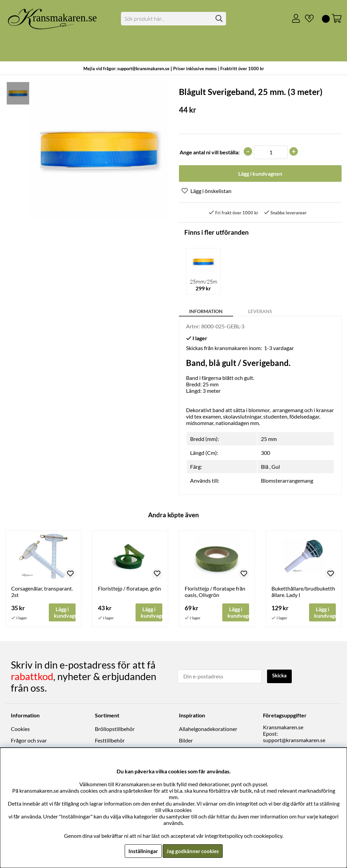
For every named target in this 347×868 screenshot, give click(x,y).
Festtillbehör (110, 741)
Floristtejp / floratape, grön (129, 589)
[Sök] (173, 19)
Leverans (260, 312)
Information (206, 312)
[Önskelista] (307, 19)
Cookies (20, 729)
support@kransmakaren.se (294, 740)
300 (266, 453)
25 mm (269, 439)
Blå (265, 467)
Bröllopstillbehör (115, 729)
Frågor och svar (29, 741)
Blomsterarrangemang (287, 481)
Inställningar (142, 851)
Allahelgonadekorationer (208, 729)
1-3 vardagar (279, 349)
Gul (276, 467)
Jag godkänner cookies (193, 851)
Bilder (186, 741)
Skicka (280, 676)
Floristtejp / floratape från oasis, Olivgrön (215, 592)
